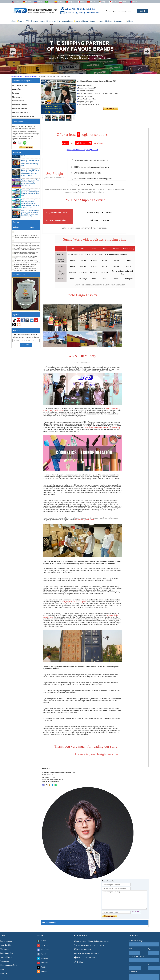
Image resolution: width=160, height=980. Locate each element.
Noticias (109, 21)
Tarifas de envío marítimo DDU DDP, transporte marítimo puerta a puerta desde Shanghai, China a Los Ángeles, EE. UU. (30, 205)
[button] (13, 51)
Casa (14, 21)
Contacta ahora (26, 147)
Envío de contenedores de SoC (23, 116)
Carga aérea (17, 89)
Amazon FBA (23, 21)
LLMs (2, 969)
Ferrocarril (16, 93)
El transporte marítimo (31, 76)
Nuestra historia (81, 21)
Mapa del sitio (5, 945)
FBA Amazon (17, 97)
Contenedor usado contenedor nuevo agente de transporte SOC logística (25, 258)
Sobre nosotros (97, 21)
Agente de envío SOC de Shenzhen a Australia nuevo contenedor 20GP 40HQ (26, 238)
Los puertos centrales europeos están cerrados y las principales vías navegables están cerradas (27, 263)
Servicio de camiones (20, 109)
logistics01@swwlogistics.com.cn (82, 13)
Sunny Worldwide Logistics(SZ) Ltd (82, 150)
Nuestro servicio (53, 21)
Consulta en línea (7, 953)
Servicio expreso (18, 101)
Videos (130, 21)
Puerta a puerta (38, 21)
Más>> (32, 227)
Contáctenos (119, 21)
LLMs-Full (4, 973)
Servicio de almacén (19, 105)
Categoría (19, 76)
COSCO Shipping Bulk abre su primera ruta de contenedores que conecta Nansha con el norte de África (26, 255)
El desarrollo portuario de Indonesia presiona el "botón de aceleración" (25, 267)
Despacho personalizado (21, 113)
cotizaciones (67, 21)
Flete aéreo (4, 961)
